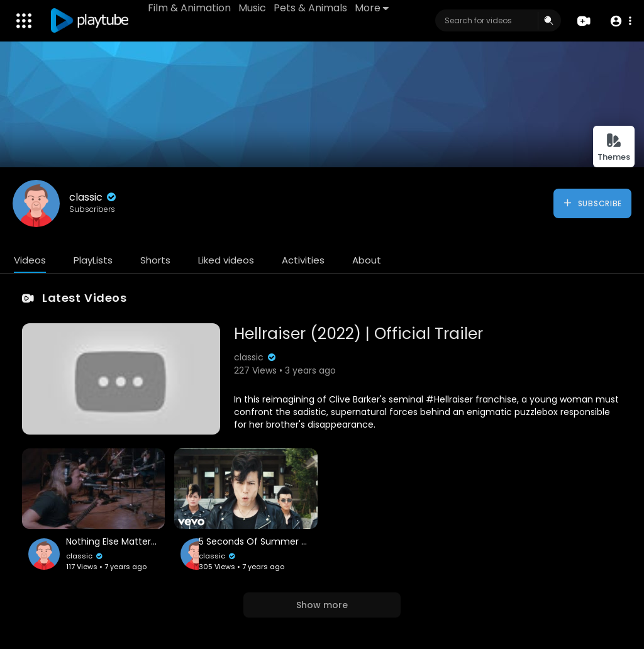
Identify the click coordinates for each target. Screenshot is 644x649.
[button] (620, 21)
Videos (30, 260)
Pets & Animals (310, 8)
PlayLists (93, 260)
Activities (303, 260)
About (367, 260)
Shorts (155, 260)
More (372, 8)
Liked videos (226, 260)
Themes (614, 147)
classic (94, 197)
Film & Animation (189, 8)
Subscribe (592, 203)
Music (252, 8)
